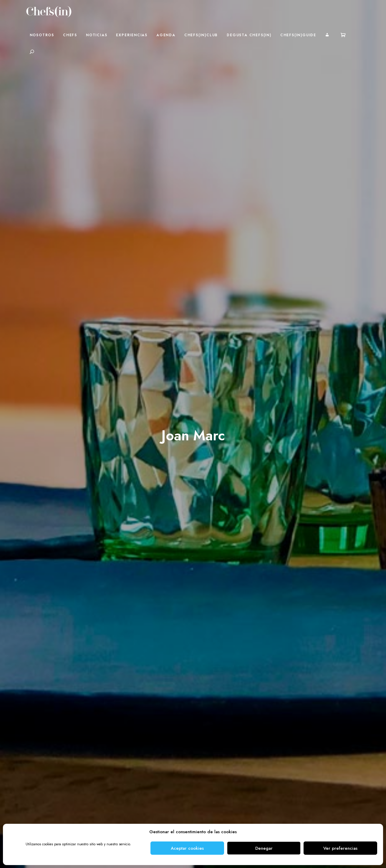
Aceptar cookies (187, 848)
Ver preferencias (340, 848)
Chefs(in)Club (201, 35)
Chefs (70, 35)
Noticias (97, 35)
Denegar (264, 848)
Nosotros (42, 35)
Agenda (166, 35)
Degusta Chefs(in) (249, 35)
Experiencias (132, 35)
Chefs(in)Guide (298, 35)
